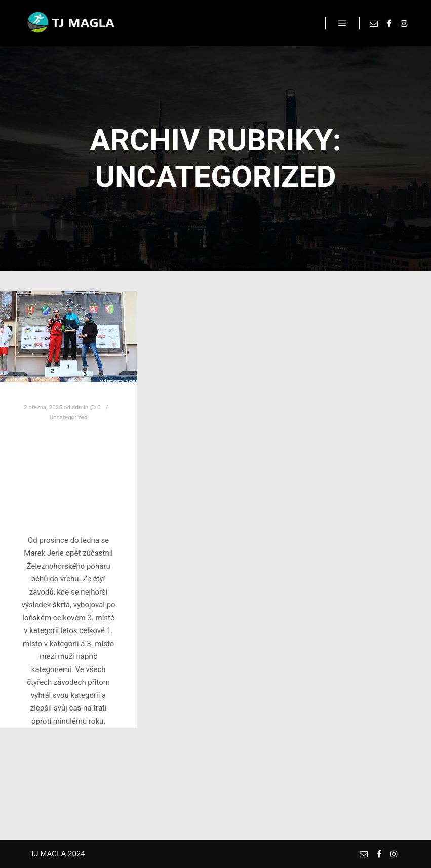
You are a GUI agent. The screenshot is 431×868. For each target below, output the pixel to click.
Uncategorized (69, 417)
